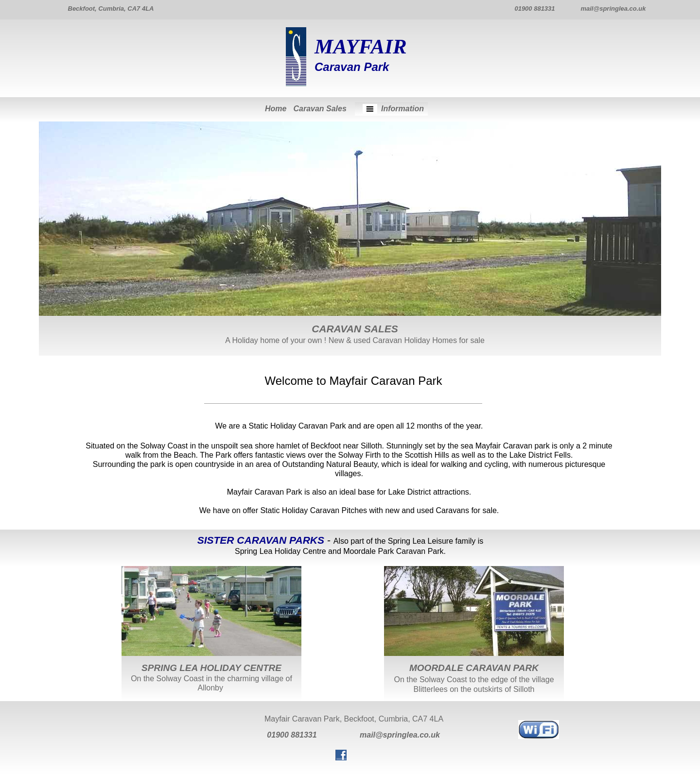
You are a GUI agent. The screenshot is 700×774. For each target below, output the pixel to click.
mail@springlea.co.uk (400, 735)
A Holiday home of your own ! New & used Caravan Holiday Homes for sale (355, 340)
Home (276, 109)
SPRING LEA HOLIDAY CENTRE (211, 668)
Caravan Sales (320, 109)
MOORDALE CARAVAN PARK (474, 668)
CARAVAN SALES (355, 329)
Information (402, 109)
